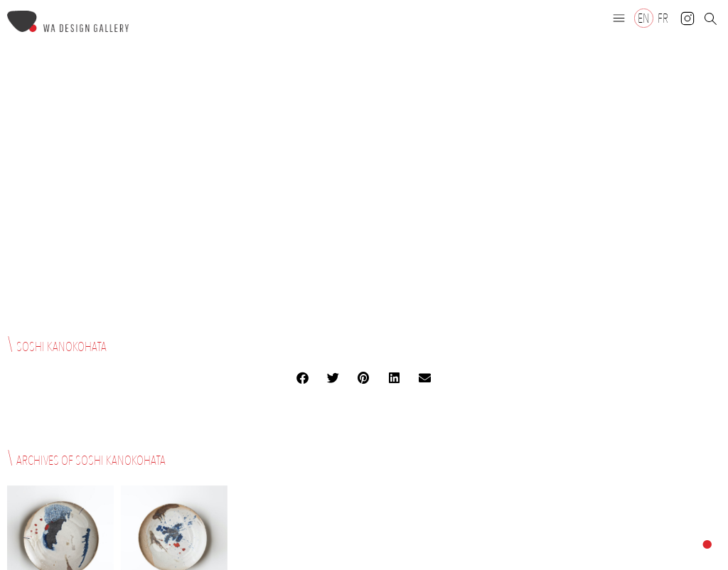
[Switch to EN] (644, 18)
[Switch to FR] (663, 18)
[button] (619, 18)
